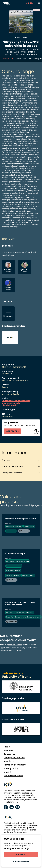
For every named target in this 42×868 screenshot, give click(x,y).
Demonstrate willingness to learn (18, 561)
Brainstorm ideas (28, 575)
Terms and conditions (15, 765)
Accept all (21, 854)
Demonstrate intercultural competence (20, 612)
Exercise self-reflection (14, 526)
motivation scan (15, 645)
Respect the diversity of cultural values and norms (24, 617)
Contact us (9, 754)
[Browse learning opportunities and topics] (39, 3)
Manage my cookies (14, 758)
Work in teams (29, 526)
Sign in (30, 3)
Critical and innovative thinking (16, 401)
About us (8, 750)
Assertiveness (11, 531)
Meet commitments (13, 571)
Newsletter (9, 761)
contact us (12, 431)
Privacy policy (11, 768)
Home (7, 747)
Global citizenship (10, 405)
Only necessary (21, 861)
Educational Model (13, 776)
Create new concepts (14, 566)
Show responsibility (13, 575)
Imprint (7, 772)
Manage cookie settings (17, 849)
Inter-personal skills (11, 403)
